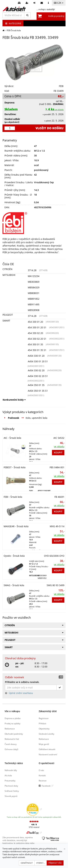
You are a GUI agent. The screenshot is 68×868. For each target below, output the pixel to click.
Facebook (46, 786)
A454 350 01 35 (36, 385)
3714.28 (32, 270)
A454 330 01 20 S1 (38, 361)
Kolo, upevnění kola (36, 418)
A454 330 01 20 (36, 356)
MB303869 (34, 282)
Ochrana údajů (11, 749)
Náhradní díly (11, 770)
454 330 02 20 (35, 333)
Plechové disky (11, 786)
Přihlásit (42, 723)
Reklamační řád (12, 739)
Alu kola (8, 775)
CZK (59, 3)
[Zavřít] (65, 849)
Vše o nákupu (12, 711)
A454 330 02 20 (36, 370)
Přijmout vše (55, 863)
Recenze (43, 781)
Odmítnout (27, 863)
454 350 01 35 (35, 344)
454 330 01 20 (35, 322)
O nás (41, 770)
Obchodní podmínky (14, 734)
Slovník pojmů (11, 796)
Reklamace (10, 729)
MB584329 (34, 287)
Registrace (44, 718)
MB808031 (34, 293)
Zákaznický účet (48, 711)
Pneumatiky (10, 781)
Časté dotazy (11, 744)
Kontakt (42, 775)
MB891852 (34, 299)
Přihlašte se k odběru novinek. (22, 682)
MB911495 (34, 304)
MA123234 (34, 276)
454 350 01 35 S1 (37, 350)
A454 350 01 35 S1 (38, 391)
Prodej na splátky (12, 723)
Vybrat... (41, 863)
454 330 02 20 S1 (37, 339)
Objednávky (44, 729)
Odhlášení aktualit (47, 749)
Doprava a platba (13, 718)
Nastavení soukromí (48, 754)
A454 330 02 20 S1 (38, 376)
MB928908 (34, 310)
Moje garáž (44, 744)
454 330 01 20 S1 (37, 327)
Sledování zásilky (46, 734)
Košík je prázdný (56, 16)
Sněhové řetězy (12, 791)
